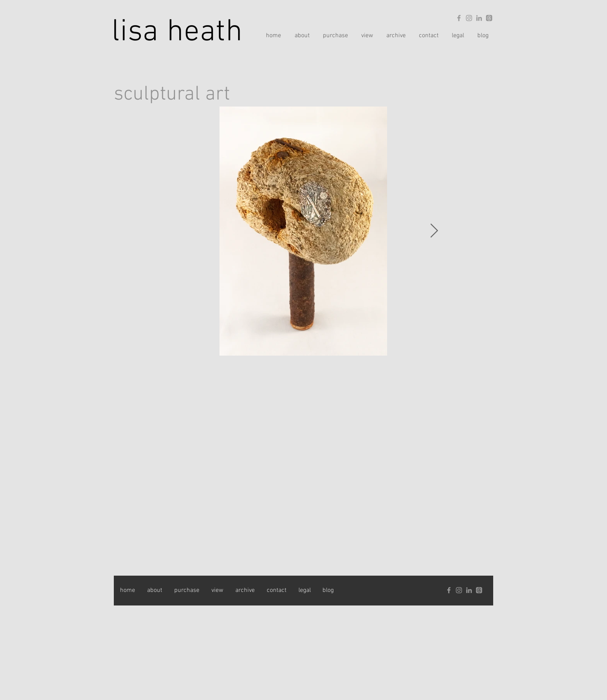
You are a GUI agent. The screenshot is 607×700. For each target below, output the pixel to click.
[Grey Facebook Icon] (459, 18)
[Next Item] (434, 231)
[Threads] (489, 18)
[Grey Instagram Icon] (469, 18)
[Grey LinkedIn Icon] (479, 18)
